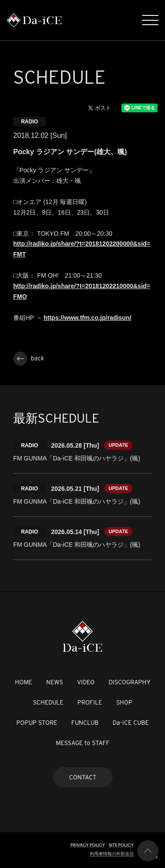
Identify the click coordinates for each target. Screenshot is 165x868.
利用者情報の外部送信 (112, 854)
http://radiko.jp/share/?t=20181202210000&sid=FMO (82, 291)
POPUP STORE (37, 723)
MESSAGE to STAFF (83, 743)
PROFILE (90, 702)
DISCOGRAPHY (130, 682)
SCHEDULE (48, 702)
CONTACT (83, 777)
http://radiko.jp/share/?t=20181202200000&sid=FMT (82, 249)
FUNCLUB (85, 723)
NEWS (55, 682)
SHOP (124, 702)
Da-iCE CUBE (131, 723)
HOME (24, 682)
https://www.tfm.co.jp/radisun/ (87, 318)
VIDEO (86, 682)
